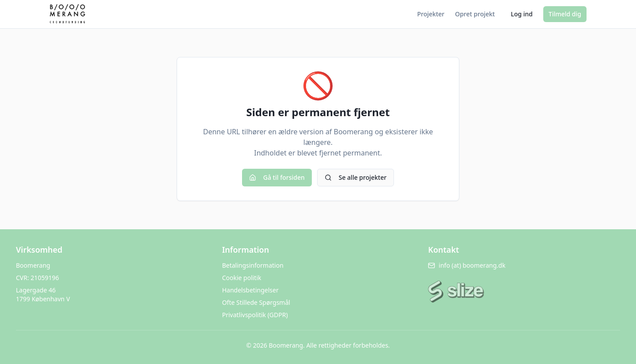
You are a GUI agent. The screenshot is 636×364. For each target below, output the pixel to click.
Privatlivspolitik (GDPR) (255, 315)
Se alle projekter (356, 177)
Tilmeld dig (565, 14)
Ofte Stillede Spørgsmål (256, 302)
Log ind (522, 14)
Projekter (431, 14)
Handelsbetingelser (250, 290)
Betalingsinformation (253, 265)
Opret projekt (475, 14)
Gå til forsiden (277, 177)
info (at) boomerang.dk (467, 265)
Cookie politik (242, 278)
